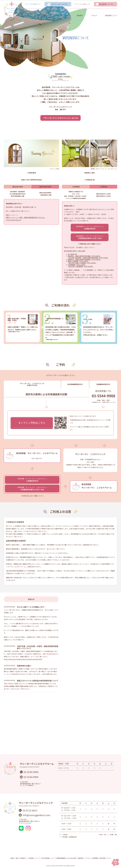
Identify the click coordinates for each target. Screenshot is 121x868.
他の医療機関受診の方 (75, 384)
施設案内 (80, 15)
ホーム (27, 15)
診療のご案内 (42, 15)
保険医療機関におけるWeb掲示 (66, 858)
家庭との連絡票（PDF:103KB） (78, 261)
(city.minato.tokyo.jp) (14, 220)
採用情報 (95, 858)
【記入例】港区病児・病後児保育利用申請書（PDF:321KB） (88, 258)
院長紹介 (23, 858)
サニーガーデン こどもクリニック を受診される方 (32, 384)
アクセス (94, 15)
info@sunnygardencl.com (36, 815)
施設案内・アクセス (84, 858)
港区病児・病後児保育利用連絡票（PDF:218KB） (85, 259)
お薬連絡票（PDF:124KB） (77, 265)
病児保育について (111, 15)
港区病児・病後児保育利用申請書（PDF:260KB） (85, 256)
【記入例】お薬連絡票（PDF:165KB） (81, 266)
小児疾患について (33, 858)
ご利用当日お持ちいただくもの (90, 237)
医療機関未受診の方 (103, 384)
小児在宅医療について (48, 858)
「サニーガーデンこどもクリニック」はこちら (60, 118)
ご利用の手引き (90, 228)
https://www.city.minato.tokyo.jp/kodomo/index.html (23, 659)
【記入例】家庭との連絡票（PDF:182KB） (82, 263)
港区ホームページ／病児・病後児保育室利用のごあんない (26, 217)
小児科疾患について (62, 15)
